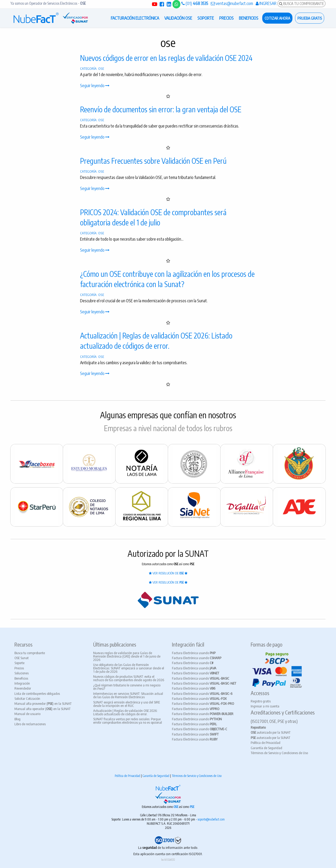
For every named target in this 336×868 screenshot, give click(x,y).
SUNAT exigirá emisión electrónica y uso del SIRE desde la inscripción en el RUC (127, 704)
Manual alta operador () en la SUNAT (43, 709)
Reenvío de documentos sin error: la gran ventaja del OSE (161, 109)
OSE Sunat (22, 658)
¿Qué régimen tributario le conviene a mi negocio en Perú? (127, 687)
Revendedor (23, 688)
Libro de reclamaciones (30, 724)
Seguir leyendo (95, 86)
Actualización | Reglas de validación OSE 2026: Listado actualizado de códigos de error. (125, 712)
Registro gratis (261, 701)
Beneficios (21, 678)
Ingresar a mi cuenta (265, 706)
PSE (192, 807)
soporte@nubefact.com (211, 819)
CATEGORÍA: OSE (92, 68)
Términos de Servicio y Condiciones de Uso (279, 753)
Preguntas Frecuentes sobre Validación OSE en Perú (153, 161)
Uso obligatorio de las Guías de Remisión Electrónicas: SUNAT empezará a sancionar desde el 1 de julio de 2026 (129, 668)
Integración (22, 683)
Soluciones (22, 673)
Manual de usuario (27, 714)
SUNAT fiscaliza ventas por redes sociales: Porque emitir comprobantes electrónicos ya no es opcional (128, 721)
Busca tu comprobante (30, 653)
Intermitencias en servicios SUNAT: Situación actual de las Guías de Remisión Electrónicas (128, 695)
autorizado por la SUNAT (271, 732)
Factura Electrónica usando (194, 653)
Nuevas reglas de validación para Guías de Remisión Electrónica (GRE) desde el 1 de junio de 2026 (127, 656)
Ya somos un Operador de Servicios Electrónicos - (48, 3)
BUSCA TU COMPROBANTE (301, 3)
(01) (195, 3)
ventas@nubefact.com (232, 3)
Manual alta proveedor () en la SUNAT (43, 703)
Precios (19, 668)
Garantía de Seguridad (266, 748)
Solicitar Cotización (27, 698)
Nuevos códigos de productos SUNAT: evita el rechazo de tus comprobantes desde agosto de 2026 (129, 678)
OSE (176, 807)
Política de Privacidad (266, 743)
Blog (17, 719)
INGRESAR (266, 3)
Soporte (19, 663)
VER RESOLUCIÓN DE (168, 573)
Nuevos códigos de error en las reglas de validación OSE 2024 (166, 58)
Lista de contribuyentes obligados (37, 694)
